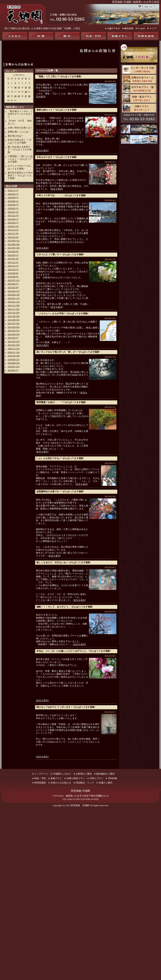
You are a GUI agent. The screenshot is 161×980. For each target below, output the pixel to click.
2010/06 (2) (13, 370)
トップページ (41, 774)
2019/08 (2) (13, 201)
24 (15, 96)
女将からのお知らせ (19, 64)
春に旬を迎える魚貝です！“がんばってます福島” (20, 150)
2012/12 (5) (13, 262)
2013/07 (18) (14, 248)
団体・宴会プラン (139, 98)
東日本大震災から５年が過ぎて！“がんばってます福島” (20, 175)
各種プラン (120, 36)
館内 (67, 36)
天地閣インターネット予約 (139, 70)
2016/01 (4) (13, 212)
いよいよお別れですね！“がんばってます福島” (60, 458)
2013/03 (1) (13, 255)
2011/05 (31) (14, 331)
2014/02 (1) (13, 223)
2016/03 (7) (13, 205)
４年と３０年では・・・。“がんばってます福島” (61, 195)
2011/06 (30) (14, 327)
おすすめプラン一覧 (139, 89)
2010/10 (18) (14, 356)
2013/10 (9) (13, 237)
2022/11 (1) (13, 190)
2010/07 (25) (14, 367)
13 (26, 87)
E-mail (140, 28)
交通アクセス (112, 28)
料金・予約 (94, 36)
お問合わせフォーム (139, 79)
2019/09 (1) (13, 197)
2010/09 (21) (14, 359)
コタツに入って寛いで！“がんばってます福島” (60, 254)
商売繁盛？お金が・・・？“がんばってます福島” (61, 402)
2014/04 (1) (13, 219)
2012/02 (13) (14, 298)
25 (19, 96)
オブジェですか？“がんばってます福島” (20, 167)
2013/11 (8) (13, 233)
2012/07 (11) (14, 280)
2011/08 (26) (14, 320)
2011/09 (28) (14, 316)
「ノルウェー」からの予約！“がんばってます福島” (63, 313)
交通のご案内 (106, 783)
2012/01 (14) (14, 302)
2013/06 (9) (13, 251)
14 (29, 87)
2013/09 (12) (14, 241)
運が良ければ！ (16, 136)
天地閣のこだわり (15, 36)
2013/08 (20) (14, 244)
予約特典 (113, 778)
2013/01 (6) (13, 259)
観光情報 (128, 28)
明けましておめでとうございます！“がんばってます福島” (66, 707)
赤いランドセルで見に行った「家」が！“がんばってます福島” (68, 352)
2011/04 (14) (14, 334)
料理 (41, 36)
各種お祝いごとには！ (19, 132)
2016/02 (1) (13, 208)
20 (26, 92)
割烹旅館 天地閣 (80, 805)
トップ (152, 28)
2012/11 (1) (13, 266)
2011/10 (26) (14, 313)
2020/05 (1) (13, 194)
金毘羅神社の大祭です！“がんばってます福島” (60, 491)
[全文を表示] (42, 150)
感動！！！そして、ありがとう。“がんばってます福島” (65, 607)
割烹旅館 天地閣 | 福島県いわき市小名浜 (136, 2)
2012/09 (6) (13, 273)
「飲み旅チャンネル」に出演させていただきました (20, 114)
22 (8, 96)
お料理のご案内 (84, 774)
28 (29, 96)
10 (15, 87)
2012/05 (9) (13, 287)
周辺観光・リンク (85, 783)
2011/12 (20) (14, 305)
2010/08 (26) (14, 363)
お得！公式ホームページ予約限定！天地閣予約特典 (139, 53)
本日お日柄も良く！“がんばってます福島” (20, 141)
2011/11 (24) (14, 309)
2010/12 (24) (14, 349)
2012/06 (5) (13, 284)
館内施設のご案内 (106, 774)
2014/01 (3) (13, 226)
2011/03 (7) (13, 338)
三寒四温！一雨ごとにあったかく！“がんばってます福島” (20, 159)
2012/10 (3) (13, 269)
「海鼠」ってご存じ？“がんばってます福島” (59, 76)
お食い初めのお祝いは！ (20, 128)
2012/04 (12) (14, 291)
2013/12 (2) (13, 230)
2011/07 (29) (14, 323)
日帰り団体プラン (76, 778)
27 (26, 96)
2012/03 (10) (14, 295)
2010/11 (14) (14, 352)
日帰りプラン (139, 108)
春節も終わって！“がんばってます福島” (57, 110)
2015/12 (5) (13, 215)
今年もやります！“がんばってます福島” (57, 157)
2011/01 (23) (14, 345)
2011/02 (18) (14, 341)
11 (19, 87)
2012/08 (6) (13, 277)
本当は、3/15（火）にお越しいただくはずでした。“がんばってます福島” (74, 651)
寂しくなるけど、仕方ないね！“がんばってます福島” (64, 562)
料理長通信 (146, 36)
